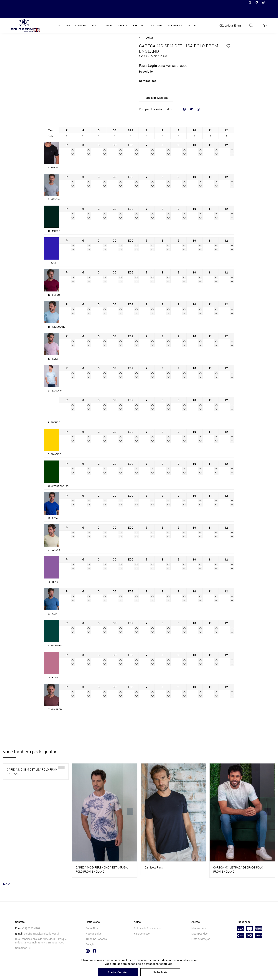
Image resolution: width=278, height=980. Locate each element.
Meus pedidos (199, 934)
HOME (123, 24)
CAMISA (108, 12)
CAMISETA (81, 12)
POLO (95, 12)
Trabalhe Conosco (96, 940)
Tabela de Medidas (156, 98)
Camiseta (152, 24)
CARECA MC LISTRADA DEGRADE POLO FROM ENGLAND (238, 870)
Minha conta (199, 929)
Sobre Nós (92, 929)
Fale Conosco (142, 934)
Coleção (90, 945)
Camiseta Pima (154, 868)
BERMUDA (139, 12)
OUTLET (193, 12)
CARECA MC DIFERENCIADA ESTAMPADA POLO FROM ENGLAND (102, 870)
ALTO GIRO (64, 12)
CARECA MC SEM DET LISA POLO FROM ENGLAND (32, 772)
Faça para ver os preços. (164, 65)
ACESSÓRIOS (175, 12)
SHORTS (123, 12)
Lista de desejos (201, 940)
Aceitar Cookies (118, 972)
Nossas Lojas (94, 934)
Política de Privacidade (147, 929)
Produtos (137, 24)
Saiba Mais (160, 972)
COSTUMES (156, 12)
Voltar (149, 37)
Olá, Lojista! (231, 12)
